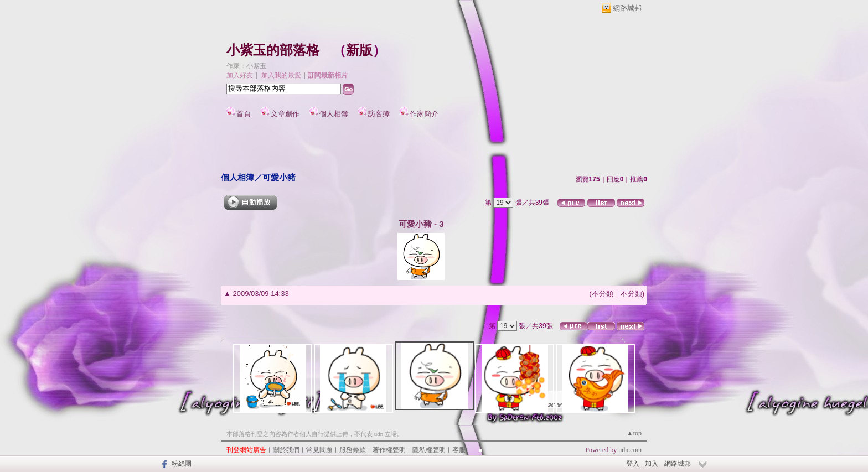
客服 (459, 450)
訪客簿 (379, 114)
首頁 (244, 114)
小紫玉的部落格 (273, 50)
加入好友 (240, 75)
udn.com (630, 450)
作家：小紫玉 (246, 66)
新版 (359, 50)
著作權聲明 (389, 450)
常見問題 (319, 450)
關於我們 (286, 450)
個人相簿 (334, 114)
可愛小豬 (279, 177)
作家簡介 (424, 114)
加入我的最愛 (281, 75)
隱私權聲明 (429, 450)
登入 (633, 464)
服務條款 (353, 450)
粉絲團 (182, 464)
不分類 (603, 294)
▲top (634, 433)
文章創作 (285, 114)
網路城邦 (627, 8)
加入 (652, 464)
